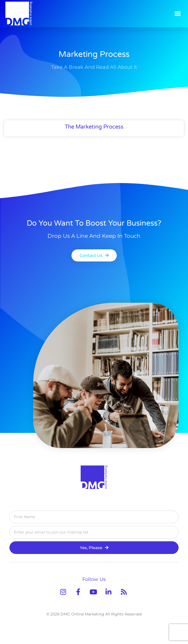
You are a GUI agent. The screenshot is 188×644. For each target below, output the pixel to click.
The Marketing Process (94, 127)
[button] (178, 13)
